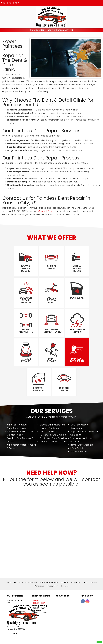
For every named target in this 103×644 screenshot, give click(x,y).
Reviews (94, 559)
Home (9, 559)
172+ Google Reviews (41, 631)
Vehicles (64, 559)
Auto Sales (75, 559)
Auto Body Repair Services (25, 559)
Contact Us (39, 563)
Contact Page (46, 211)
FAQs (85, 559)
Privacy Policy (53, 563)
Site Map (65, 563)
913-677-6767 (10, 3)
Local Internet (57, 639)
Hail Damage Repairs (49, 559)
